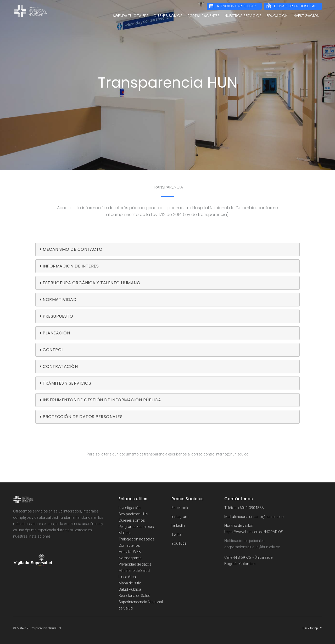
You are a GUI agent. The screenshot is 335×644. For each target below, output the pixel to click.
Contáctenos (129, 545)
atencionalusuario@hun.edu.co (258, 517)
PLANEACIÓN (56, 333)
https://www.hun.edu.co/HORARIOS (254, 532)
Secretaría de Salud (134, 596)
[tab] (167, 249)
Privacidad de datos (135, 564)
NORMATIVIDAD (60, 300)
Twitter (177, 534)
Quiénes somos (132, 520)
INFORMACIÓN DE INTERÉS (71, 266)
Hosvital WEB (130, 552)
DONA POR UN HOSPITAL (295, 6)
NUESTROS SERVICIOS (243, 16)
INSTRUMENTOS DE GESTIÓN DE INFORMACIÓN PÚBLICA (102, 400)
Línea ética (127, 577)
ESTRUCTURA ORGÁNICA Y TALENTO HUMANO (91, 283)
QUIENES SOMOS (168, 16)
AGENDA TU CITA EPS (130, 16)
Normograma (130, 558)
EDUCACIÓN (277, 16)
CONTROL (53, 350)
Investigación (130, 508)
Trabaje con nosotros (137, 539)
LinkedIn (178, 526)
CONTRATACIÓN (60, 366)
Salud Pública (130, 589)
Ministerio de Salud (134, 571)
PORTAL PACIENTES (203, 16)
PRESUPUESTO (58, 316)
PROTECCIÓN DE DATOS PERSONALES (83, 417)
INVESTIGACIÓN (306, 16)
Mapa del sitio (130, 583)
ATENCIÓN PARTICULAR (236, 6)
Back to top (310, 628)
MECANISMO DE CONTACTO (73, 249)
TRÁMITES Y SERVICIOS (67, 383)
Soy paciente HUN (133, 514)
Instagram (180, 517)
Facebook (180, 508)
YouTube (179, 543)
